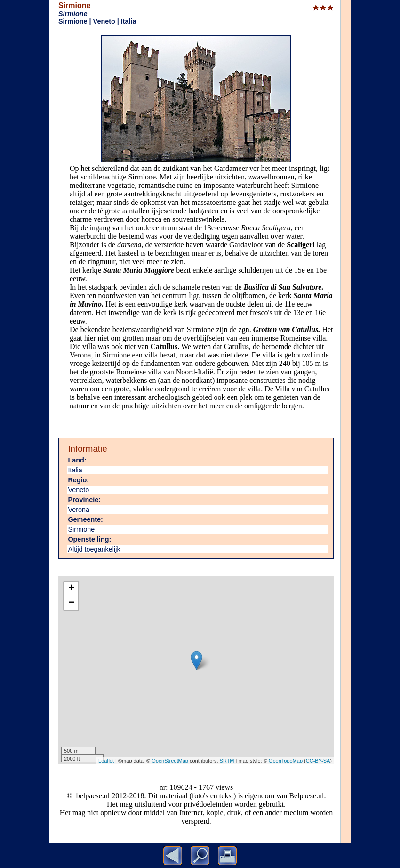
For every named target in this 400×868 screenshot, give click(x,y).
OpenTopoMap (286, 761)
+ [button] (71, 589)
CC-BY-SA (318, 761)
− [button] (71, 603)
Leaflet (106, 761)
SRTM (227, 761)
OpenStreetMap (170, 761)
